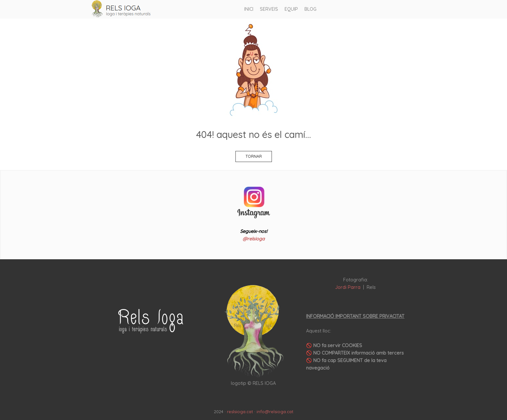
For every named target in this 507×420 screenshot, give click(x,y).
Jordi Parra (348, 287)
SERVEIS (269, 9)
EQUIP (291, 9)
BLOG (310, 9)
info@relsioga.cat (275, 412)
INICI (249, 9)
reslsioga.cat (240, 412)
